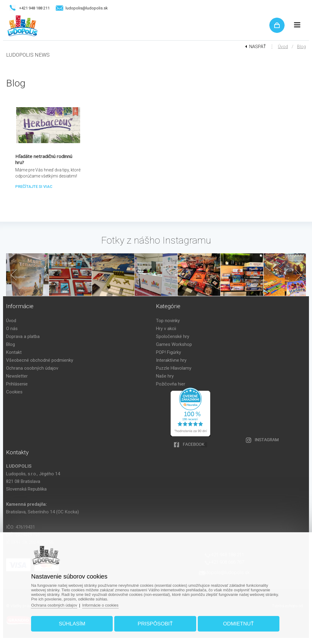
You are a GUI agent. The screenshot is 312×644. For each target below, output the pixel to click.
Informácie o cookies (100, 605)
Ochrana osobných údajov (32, 368)
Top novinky (168, 321)
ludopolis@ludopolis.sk (87, 8)
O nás (12, 329)
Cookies (14, 392)
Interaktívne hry (171, 360)
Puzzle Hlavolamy (174, 368)
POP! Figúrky (168, 352)
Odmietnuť (238, 624)
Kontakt (14, 352)
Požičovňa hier (171, 384)
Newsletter (17, 376)
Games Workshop (174, 344)
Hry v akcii (166, 329)
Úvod (283, 47)
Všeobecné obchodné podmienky (40, 360)
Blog (301, 47)
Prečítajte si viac (34, 187)
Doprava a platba (23, 336)
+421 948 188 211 (34, 8)
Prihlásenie (17, 384)
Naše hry (165, 376)
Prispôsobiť (155, 624)
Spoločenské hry (173, 336)
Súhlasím (72, 624)
